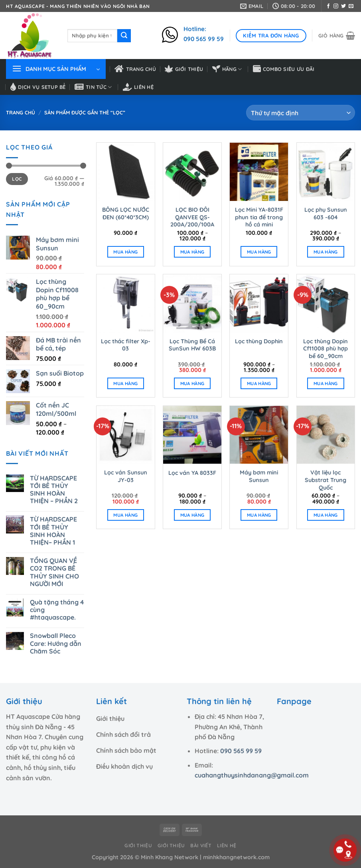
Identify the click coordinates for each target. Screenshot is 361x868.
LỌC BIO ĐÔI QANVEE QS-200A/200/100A (192, 217)
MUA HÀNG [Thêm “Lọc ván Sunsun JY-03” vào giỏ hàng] (125, 515)
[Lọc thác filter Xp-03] (126, 303)
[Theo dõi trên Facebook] (328, 6)
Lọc (17, 179)
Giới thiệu (184, 69)
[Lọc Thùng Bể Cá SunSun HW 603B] (192, 303)
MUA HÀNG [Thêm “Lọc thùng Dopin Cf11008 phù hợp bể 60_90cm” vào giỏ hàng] (326, 383)
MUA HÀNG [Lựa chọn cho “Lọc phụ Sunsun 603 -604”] (326, 252)
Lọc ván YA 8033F (192, 473)
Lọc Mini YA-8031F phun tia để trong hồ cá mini (259, 217)
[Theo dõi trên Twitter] (343, 6)
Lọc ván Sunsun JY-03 (126, 476)
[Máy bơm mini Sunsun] (259, 435)
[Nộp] (124, 36)
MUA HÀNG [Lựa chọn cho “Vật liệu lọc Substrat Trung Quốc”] (326, 515)
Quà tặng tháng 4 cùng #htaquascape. (57, 610)
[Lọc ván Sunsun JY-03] (126, 435)
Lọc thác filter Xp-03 (126, 345)
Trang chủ (135, 69)
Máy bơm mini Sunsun (259, 476)
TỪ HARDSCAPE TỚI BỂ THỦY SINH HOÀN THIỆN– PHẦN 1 (53, 531)
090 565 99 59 (241, 751)
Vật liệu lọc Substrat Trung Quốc (325, 480)
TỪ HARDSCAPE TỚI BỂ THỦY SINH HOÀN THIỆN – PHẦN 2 (54, 490)
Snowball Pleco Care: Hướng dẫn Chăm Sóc (56, 643)
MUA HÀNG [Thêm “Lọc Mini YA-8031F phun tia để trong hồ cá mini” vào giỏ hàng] (259, 252)
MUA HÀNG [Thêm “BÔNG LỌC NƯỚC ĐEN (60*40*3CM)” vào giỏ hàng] (125, 252)
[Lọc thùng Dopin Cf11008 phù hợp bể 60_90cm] (326, 303)
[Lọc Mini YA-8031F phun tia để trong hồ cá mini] (259, 172)
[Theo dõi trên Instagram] (336, 6)
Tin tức (93, 87)
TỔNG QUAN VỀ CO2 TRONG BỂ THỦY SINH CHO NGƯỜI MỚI (54, 572)
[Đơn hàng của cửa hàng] (301, 113)
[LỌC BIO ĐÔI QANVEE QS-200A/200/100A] (192, 172)
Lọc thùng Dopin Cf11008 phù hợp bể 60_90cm (325, 349)
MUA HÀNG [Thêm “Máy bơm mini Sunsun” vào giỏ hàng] (259, 515)
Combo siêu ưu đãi (284, 69)
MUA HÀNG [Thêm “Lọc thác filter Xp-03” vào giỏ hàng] (125, 383)
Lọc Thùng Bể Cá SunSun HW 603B (192, 345)
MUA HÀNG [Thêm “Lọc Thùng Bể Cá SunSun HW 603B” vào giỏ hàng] (192, 383)
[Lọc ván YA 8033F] (192, 435)
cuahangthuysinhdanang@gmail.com (252, 775)
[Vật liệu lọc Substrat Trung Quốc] (326, 435)
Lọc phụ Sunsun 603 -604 (326, 214)
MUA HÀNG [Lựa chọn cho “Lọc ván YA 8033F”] (192, 515)
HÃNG (227, 69)
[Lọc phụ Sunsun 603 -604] (326, 172)
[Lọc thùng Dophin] (259, 303)
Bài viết (201, 845)
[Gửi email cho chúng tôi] (351, 6)
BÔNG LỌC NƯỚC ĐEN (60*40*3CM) (126, 214)
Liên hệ (138, 87)
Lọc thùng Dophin (259, 341)
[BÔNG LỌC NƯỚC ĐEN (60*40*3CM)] (126, 172)
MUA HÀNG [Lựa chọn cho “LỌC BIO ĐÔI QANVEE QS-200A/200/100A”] (192, 252)
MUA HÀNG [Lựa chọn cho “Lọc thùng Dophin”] (259, 383)
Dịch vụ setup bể (38, 87)
